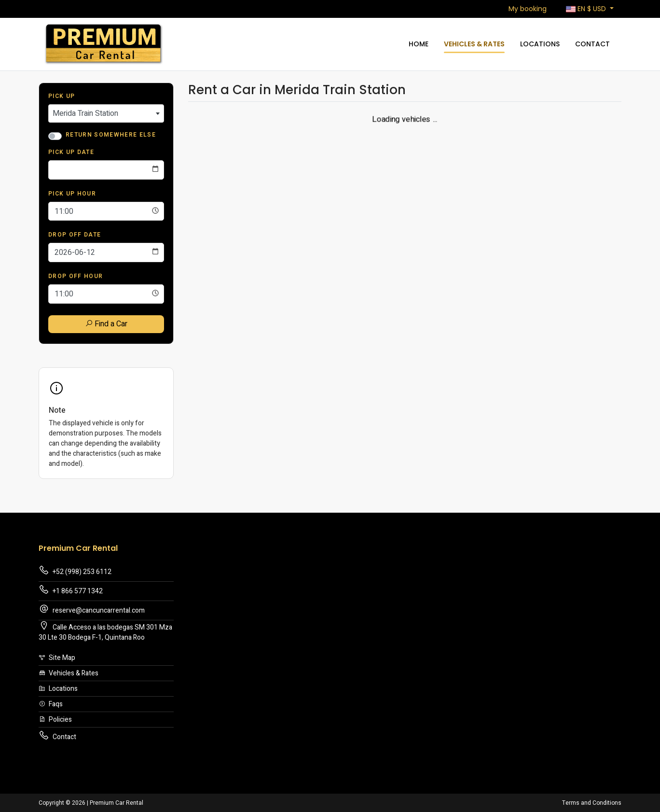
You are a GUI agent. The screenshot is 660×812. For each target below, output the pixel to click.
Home (419, 44)
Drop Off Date (75, 235)
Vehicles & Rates (474, 44)
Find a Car (106, 324)
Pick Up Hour (72, 194)
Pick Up (62, 96)
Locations (540, 44)
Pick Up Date (71, 152)
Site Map (57, 658)
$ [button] (587, 9)
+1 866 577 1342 (71, 590)
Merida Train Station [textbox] (85, 113)
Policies (55, 720)
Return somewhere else (111, 135)
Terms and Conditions (592, 803)
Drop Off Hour (76, 276)
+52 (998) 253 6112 (75, 571)
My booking (528, 9)
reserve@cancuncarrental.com (92, 609)
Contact (592, 44)
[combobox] (106, 113)
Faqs (51, 704)
